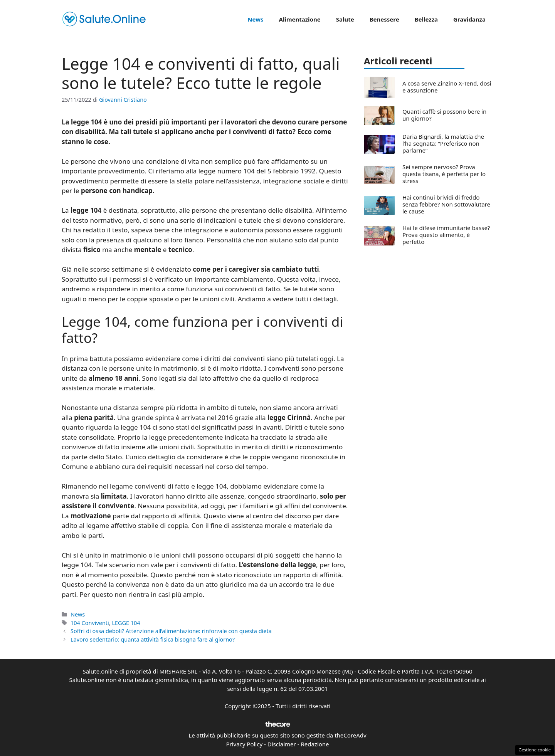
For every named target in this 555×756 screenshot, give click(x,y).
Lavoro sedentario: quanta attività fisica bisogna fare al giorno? (153, 639)
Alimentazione (300, 19)
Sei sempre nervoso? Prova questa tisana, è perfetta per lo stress (444, 174)
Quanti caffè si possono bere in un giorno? (444, 115)
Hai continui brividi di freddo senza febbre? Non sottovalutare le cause (446, 204)
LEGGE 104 (126, 623)
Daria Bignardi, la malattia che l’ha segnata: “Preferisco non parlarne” (443, 143)
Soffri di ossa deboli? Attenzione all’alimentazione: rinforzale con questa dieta (171, 631)
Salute (345, 19)
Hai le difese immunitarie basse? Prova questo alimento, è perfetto (446, 235)
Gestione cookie (535, 750)
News (255, 19)
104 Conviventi (90, 623)
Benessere (384, 19)
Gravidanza (469, 19)
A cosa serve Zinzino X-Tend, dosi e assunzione (447, 87)
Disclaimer (282, 744)
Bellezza (426, 19)
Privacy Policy (244, 744)
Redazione (315, 744)
